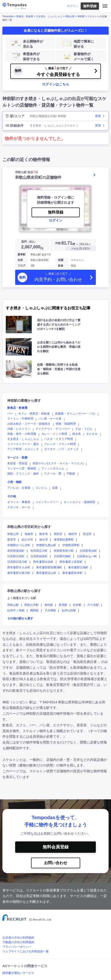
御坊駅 (49, 605)
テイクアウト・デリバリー (53, 429)
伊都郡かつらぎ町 (19, 545)
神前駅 (81, 16)
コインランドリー (47, 502)
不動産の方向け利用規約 (18, 942)
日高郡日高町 (16, 556)
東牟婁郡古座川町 (19, 573)
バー (10, 414)
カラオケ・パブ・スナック (61, 449)
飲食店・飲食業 (25, 16)
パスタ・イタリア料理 (59, 439)
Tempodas (8, 16)
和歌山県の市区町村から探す (29, 527)
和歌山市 (13, 534)
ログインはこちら (56, 84)
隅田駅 (34, 610)
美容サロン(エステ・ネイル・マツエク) (58, 463)
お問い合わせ (56, 863)
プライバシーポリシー (17, 947)
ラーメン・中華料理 (20, 419)
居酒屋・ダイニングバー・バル (75, 414)
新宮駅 (63, 605)
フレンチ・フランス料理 (60, 444)
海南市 (29, 534)
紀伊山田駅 (69, 610)
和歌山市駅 (32, 605)
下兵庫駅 (50, 610)
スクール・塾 (53, 474)
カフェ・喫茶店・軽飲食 (34, 414)
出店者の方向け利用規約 (18, 938)
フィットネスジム (53, 468)
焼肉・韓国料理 (66, 424)
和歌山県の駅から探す (24, 591)
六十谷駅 (93, 605)
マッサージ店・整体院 (22, 468)
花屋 (55, 488)
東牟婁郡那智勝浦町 (49, 567)
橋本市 (44, 534)
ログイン (72, 6)
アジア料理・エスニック (23, 449)
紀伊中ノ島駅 (16, 610)
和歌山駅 (13, 605)
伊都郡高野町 (71, 545)
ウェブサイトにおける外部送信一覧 (26, 951)
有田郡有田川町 (64, 551)
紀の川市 (27, 540)
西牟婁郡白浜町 (43, 562)
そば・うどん (84, 429)
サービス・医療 (17, 458)
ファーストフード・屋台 (23, 444)
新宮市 (12, 540)
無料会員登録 (56, 847)
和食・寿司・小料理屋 (22, 434)
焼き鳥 (77, 434)
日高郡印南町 (62, 556)
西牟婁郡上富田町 (71, 562)
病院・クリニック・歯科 (23, 474)
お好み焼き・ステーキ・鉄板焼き (29, 424)
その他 (12, 496)
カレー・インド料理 (54, 434)
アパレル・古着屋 (19, 488)
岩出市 (44, 540)
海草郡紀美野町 (64, 540)
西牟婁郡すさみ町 (19, 567)
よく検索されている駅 (22, 598)
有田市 (58, 534)
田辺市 (87, 534)
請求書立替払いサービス (18, 973)
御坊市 (73, 534)
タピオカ (92, 434)
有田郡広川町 (39, 551)
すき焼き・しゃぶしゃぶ (49, 16)
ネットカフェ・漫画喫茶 (79, 502)
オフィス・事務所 (19, 502)
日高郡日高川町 (17, 562)
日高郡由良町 (39, 556)
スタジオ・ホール (19, 507)
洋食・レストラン (19, 429)
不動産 (71, 474)
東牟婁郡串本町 (72, 573)
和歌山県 (70, 16)
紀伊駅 (77, 605)
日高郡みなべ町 (87, 556)
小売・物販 (14, 482)
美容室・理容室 (17, 463)
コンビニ (41, 488)
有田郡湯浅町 (16, 551)
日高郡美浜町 (88, 551)
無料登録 (90, 6)
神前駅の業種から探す (24, 401)
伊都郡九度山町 (46, 545)
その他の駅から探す (20, 618)
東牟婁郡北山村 (46, 573)
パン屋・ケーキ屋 (50, 419)
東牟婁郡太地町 (78, 567)
